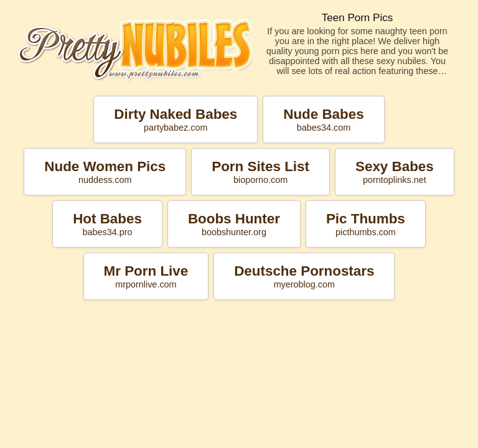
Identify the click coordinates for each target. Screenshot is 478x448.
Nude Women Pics (105, 172)
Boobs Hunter (234, 224)
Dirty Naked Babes (176, 119)
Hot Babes (107, 224)
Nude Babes (323, 119)
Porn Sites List (260, 172)
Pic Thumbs (366, 224)
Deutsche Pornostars (304, 276)
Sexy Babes (395, 172)
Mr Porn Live (146, 276)
